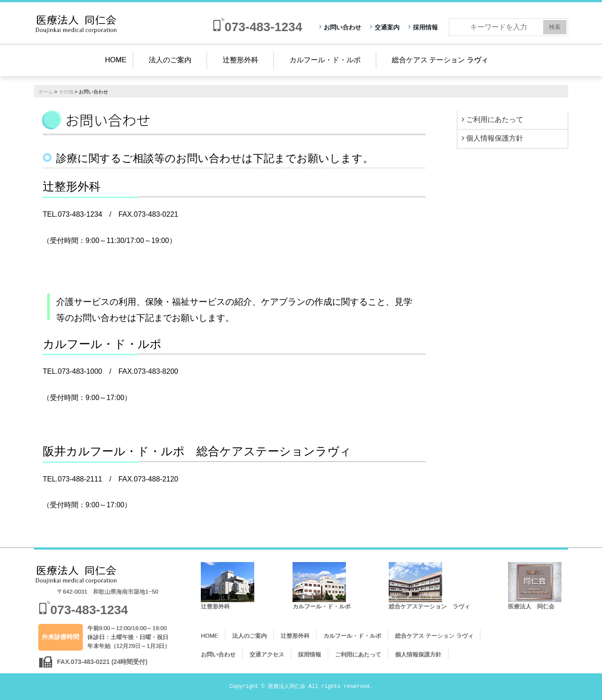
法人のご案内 (170, 60)
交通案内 (387, 27)
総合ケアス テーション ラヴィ (440, 60)
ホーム (46, 92)
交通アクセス (267, 654)
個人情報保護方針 (495, 138)
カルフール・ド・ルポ (325, 60)
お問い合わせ (342, 27)
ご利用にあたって (495, 119)
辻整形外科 (240, 60)
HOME (116, 60)
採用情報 (425, 27)
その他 (66, 92)
